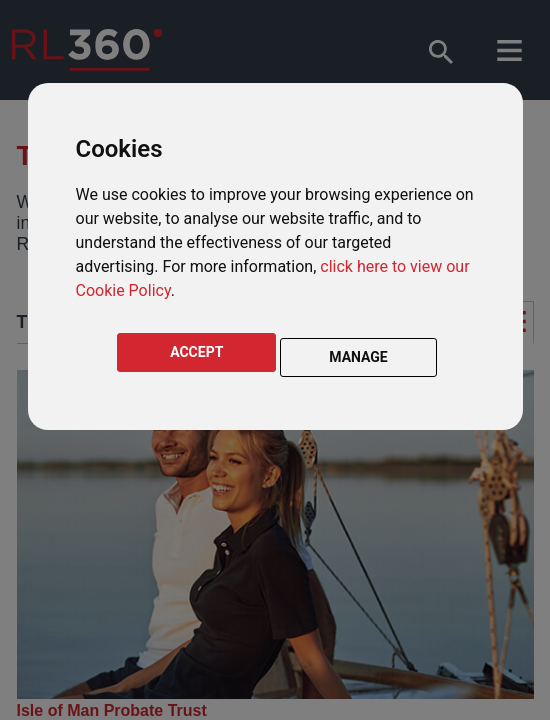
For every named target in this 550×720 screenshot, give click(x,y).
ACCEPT (196, 352)
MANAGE (358, 357)
